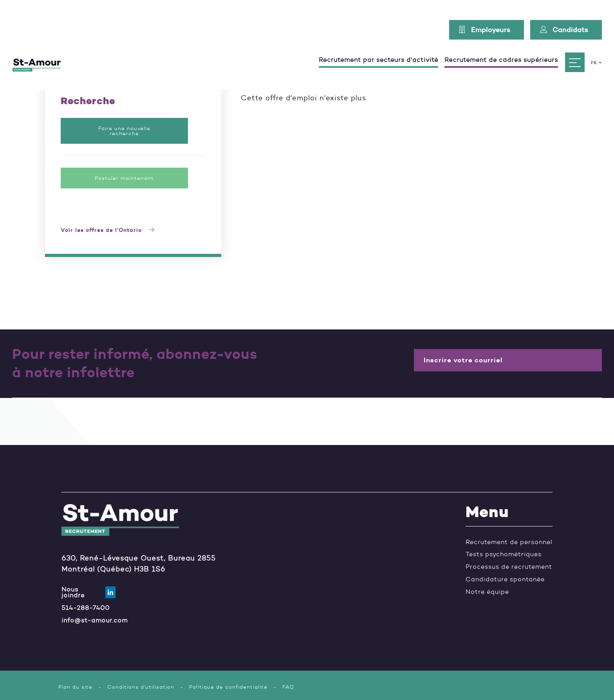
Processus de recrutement (509, 567)
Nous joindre (82, 592)
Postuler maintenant (124, 178)
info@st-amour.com (95, 620)
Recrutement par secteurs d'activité (375, 48)
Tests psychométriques (504, 555)
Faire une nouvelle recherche (124, 131)
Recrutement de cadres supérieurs (498, 48)
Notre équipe (487, 592)
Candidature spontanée (505, 580)
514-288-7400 (86, 608)
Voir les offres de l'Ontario (108, 231)
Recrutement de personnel (509, 542)
